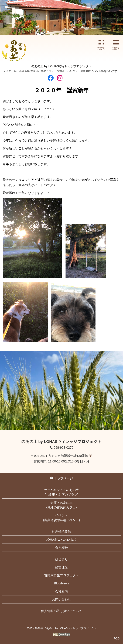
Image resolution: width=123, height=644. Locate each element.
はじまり (61, 559)
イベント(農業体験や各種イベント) (61, 518)
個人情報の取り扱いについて (61, 611)
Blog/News (61, 583)
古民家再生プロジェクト (61, 575)
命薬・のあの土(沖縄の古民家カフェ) (61, 505)
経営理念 (61, 567)
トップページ (61, 478)
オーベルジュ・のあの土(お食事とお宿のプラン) (61, 492)
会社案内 (61, 591)
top (117, 638)
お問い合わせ (61, 599)
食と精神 (61, 548)
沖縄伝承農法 (61, 532)
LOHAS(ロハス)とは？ (61, 540)
